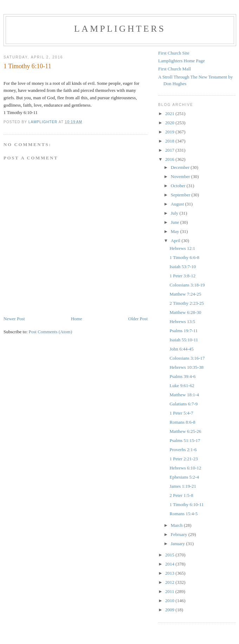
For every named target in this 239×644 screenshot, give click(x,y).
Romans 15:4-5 (183, 514)
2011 (170, 591)
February (180, 534)
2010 (170, 601)
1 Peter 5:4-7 (181, 413)
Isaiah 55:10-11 (184, 340)
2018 (170, 141)
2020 (170, 123)
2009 (170, 610)
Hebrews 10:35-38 (186, 367)
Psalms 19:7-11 (183, 331)
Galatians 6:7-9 (183, 404)
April (176, 241)
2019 (170, 132)
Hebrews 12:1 (182, 248)
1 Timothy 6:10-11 (186, 504)
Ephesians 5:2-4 (184, 477)
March (177, 525)
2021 (170, 113)
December (181, 167)
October (179, 186)
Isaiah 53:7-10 (183, 267)
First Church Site (174, 53)
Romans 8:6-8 (182, 422)
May (176, 231)
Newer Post (14, 319)
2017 (170, 150)
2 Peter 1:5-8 (181, 495)
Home (77, 319)
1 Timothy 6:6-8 (184, 257)
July (175, 213)
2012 (170, 582)
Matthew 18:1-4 (184, 395)
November (181, 176)
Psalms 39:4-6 (182, 376)
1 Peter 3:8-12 (182, 276)
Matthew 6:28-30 (185, 312)
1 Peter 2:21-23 (183, 459)
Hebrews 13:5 (182, 321)
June (176, 222)
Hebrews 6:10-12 (185, 468)
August (178, 204)
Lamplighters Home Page (182, 61)
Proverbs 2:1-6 (183, 450)
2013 (170, 573)
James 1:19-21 (183, 486)
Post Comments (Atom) (51, 332)
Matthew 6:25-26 (185, 431)
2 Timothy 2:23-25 (187, 303)
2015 (170, 555)
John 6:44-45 (181, 349)
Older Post (138, 319)
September (181, 195)
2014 (170, 564)
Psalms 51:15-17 (185, 440)
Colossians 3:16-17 (187, 358)
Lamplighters (120, 29)
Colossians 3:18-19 (187, 285)
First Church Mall (175, 69)
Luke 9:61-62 (182, 386)
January (179, 544)
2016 (170, 159)
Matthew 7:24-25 (185, 294)
